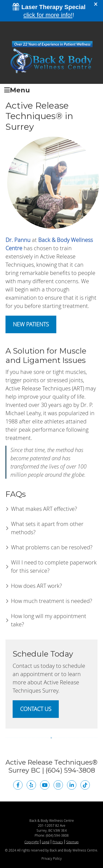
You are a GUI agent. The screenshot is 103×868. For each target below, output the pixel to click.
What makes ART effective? (44, 509)
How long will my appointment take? (49, 620)
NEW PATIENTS (31, 324)
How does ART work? (36, 586)
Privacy (58, 842)
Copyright (32, 842)
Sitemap (72, 842)
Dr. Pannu (18, 240)
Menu (17, 90)
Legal (46, 842)
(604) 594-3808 (57, 835)
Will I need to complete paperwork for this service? (54, 567)
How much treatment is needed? (51, 601)
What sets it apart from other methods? (47, 528)
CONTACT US (36, 709)
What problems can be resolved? (52, 547)
